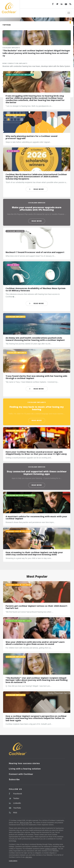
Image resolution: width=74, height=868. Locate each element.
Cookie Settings (13, 861)
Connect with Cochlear (21, 774)
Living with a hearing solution (25, 769)
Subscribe (14, 779)
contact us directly (51, 849)
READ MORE (36, 189)
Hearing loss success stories (24, 763)
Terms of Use (24, 823)
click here (29, 857)
